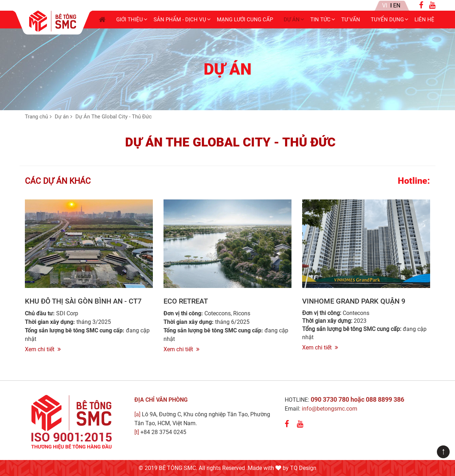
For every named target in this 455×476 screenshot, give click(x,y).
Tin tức (320, 20)
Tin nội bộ (346, 6)
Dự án (292, 20)
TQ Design (303, 468)
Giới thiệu (130, 20)
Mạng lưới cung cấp (245, 20)
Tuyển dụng (387, 20)
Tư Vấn (351, 20)
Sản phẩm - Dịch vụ (180, 20)
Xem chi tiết (43, 349)
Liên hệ (424, 20)
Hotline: (414, 181)
